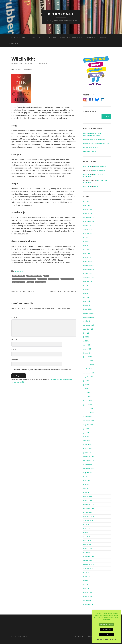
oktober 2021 (88, 417)
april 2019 (87, 536)
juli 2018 (86, 572)
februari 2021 (88, 449)
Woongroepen (41, 282)
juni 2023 (86, 337)
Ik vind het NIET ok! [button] (107, 629)
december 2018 (88, 552)
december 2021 (88, 409)
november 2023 (88, 317)
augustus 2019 (88, 520)
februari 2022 (88, 401)
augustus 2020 (88, 472)
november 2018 (88, 556)
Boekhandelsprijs (19, 276)
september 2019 (89, 516)
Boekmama (29, 64)
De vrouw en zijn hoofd (91, 147)
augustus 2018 (88, 568)
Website (15, 360)
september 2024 (89, 277)
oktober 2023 (88, 321)
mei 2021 (86, 437)
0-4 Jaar (22, 37)
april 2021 (87, 441)
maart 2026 (87, 205)
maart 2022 (87, 397)
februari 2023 (88, 353)
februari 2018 (88, 592)
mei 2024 (86, 293)
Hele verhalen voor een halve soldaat (63, 290)
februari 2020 (88, 496)
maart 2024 (87, 301)
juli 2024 (86, 285)
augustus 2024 (88, 281)
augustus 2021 (88, 425)
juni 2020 (86, 481)
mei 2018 (86, 580)
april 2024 (87, 297)
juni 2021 (86, 433)
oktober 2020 (88, 465)
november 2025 (88, 221)
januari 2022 (87, 405)
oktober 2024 (88, 273)
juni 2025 (86, 241)
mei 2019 (86, 532)
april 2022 (87, 393)
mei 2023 (86, 341)
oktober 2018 (88, 560)
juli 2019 (86, 524)
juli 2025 (86, 237)
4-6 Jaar (32, 37)
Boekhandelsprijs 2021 (35, 276)
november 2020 (88, 461)
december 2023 (88, 313)
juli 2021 (86, 429)
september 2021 (89, 421)
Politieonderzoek (68, 279)
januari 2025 (87, 261)
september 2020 (89, 468)
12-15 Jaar (64, 37)
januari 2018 (87, 596)
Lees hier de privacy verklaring (106, 639)
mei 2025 (86, 245)
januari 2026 (87, 213)
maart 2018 (87, 588)
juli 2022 (86, 381)
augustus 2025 (88, 233)
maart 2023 (87, 349)
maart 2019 (87, 540)
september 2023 (89, 325)
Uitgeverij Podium (19, 282)
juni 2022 (86, 385)
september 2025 (89, 229)
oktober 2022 (88, 369)
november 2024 (88, 269)
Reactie (14, 317)
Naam (14, 340)
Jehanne (96, 186)
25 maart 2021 (17, 64)
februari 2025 (88, 257)
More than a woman (90, 151)
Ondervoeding (54, 279)
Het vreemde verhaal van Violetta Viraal (96, 143)
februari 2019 (88, 544)
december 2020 (88, 457)
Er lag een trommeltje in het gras (23, 290)
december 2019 (88, 504)
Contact (15, 44)
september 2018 (89, 564)
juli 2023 (86, 333)
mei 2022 (86, 389)
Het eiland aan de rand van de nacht (95, 139)
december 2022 (88, 361)
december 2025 (88, 217)
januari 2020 (87, 500)
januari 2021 (87, 453)
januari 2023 (87, 357)
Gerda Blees (42, 279)
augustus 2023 (88, 329)
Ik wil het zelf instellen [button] (107, 635)
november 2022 (88, 365)
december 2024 (88, 265)
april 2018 (87, 584)
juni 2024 (86, 289)
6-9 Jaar (42, 37)
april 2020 (87, 488)
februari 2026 (88, 209)
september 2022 (89, 373)
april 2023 (87, 345)
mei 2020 (86, 485)
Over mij (103, 37)
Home (14, 37)
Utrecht (30, 282)
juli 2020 (86, 477)
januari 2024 (87, 309)
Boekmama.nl (61, 14)
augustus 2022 (88, 377)
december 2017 (88, 600)
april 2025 (87, 249)
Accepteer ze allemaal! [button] (107, 624)
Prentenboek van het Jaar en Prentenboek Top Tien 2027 (93, 134)
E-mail (14, 350)
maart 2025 (87, 253)
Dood (47, 276)
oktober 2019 (88, 512)
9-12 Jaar (53, 37)
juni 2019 (86, 528)
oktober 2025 (88, 225)
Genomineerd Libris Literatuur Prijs (24, 279)
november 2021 (88, 413)
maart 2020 (87, 492)
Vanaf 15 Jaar (77, 37)
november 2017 (88, 604)
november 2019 (88, 508)
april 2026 (87, 201)
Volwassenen (91, 37)
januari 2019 (87, 548)
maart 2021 (87, 445)
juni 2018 (86, 576)
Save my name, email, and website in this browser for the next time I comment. (43, 370)
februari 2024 (88, 305)
